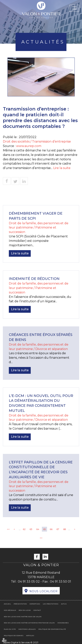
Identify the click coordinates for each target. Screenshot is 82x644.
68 (65, 529)
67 (58, 529)
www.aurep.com (29, 146)
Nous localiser (43, 591)
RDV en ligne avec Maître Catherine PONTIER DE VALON (29, 623)
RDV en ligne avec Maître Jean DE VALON (23, 617)
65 (44, 529)
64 (38, 529)
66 (51, 529)
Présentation (20, 604)
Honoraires (63, 623)
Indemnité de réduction (34, 279)
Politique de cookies (14, 636)
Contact (37, 610)
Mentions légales (27, 629)
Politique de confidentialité (52, 629)
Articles (30, 636)
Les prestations (51, 604)
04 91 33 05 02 (29, 582)
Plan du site (10, 629)
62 (24, 529)
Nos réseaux (10, 610)
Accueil (7, 604)
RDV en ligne (25, 610)
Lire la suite (62, 168)
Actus (64, 604)
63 (31, 529)
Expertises (35, 604)
